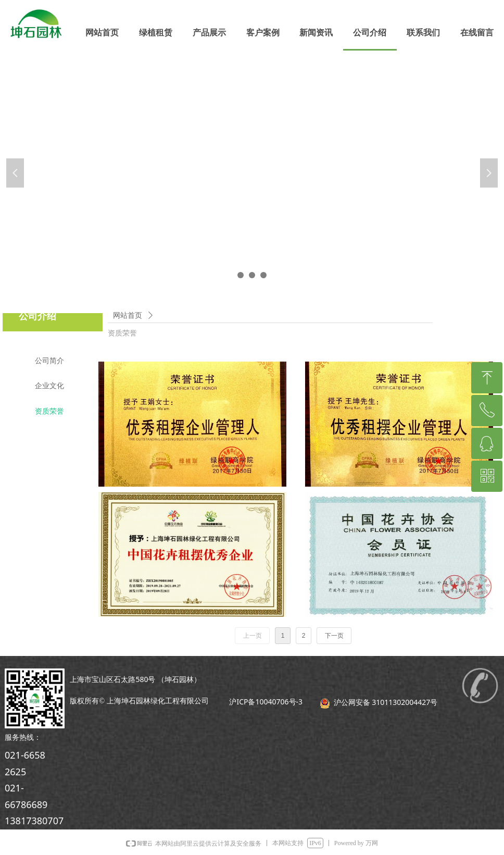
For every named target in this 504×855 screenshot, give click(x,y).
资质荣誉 (122, 333)
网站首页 (128, 315)
